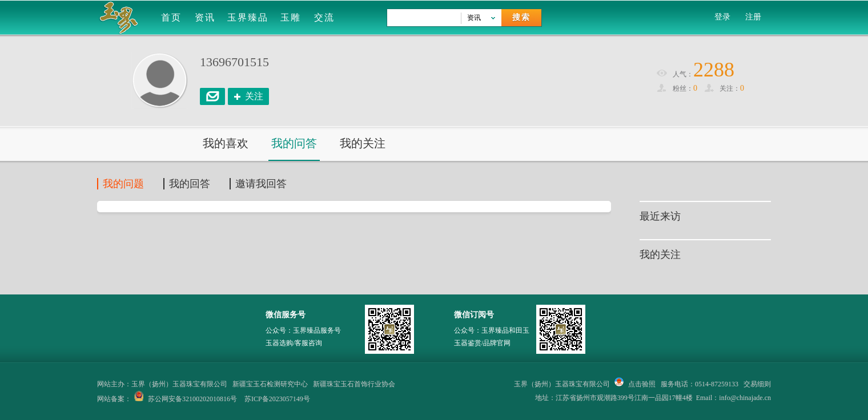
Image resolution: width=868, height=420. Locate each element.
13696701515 (234, 62)
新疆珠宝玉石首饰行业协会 (354, 384)
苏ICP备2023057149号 (277, 399)
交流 (324, 17)
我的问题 (123, 184)
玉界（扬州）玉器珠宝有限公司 (562, 384)
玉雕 (291, 17)
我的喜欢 (226, 143)
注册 (753, 17)
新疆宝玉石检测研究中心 (270, 384)
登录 (722, 17)
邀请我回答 (261, 184)
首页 (171, 17)
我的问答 (294, 143)
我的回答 (190, 184)
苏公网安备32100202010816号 (192, 399)
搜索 (521, 17)
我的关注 (363, 143)
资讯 (205, 17)
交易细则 (757, 384)
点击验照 (635, 384)
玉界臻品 (248, 17)
